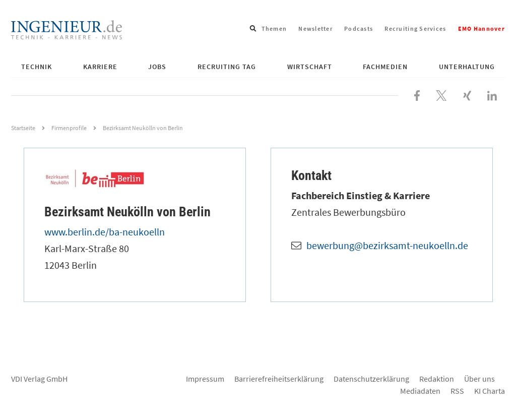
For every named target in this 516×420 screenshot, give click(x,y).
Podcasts (359, 28)
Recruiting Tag (227, 67)
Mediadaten (420, 391)
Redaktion (437, 379)
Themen (274, 28)
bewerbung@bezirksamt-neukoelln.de (387, 245)
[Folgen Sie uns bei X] (441, 94)
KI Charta (490, 391)
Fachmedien (385, 67)
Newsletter (315, 28)
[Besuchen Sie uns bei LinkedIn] (492, 94)
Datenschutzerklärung (371, 379)
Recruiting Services (415, 28)
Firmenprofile (69, 128)
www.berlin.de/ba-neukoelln (105, 232)
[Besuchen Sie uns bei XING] (467, 94)
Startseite (23, 128)
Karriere (100, 67)
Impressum (205, 379)
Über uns (479, 379)
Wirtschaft (310, 67)
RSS (457, 391)
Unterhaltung (467, 67)
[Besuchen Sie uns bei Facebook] (417, 94)
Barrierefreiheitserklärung (279, 379)
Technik (37, 67)
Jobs (157, 67)
